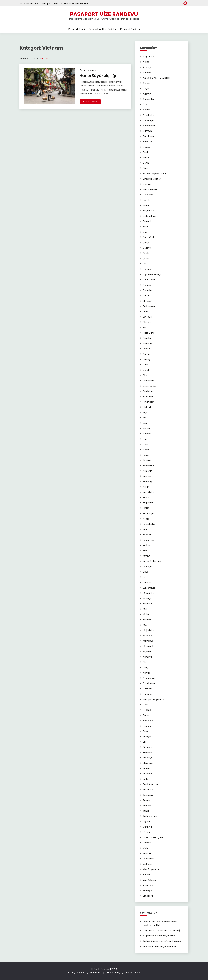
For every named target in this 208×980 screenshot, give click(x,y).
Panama (147, 694)
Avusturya (148, 120)
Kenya (146, 497)
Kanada (147, 476)
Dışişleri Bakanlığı (152, 274)
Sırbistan (147, 752)
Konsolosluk (149, 524)
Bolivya (147, 184)
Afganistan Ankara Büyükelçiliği (159, 936)
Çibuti (146, 258)
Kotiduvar (148, 545)
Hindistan (148, 396)
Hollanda (147, 407)
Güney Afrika (150, 386)
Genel (146, 370)
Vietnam (92, 70)
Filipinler (147, 338)
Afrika (146, 62)
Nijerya (146, 667)
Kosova (147, 535)
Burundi (147, 221)
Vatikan (147, 853)
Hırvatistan (149, 402)
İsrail (145, 439)
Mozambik (148, 646)
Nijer (145, 662)
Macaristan (149, 593)
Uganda (147, 821)
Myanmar (148, 651)
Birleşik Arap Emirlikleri (154, 173)
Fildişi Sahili (149, 333)
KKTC (146, 508)
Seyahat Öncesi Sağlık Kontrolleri (160, 946)
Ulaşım (146, 832)
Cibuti (146, 253)
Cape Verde (149, 237)
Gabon (146, 354)
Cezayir (147, 248)
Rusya (146, 731)
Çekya (146, 242)
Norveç (147, 673)
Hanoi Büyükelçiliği (98, 76)
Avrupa (147, 110)
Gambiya (147, 359)
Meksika (147, 620)
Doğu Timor (149, 280)
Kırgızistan (148, 503)
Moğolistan (149, 630)
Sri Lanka (148, 774)
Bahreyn (147, 131)
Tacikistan (148, 789)
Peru (145, 705)
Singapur (147, 747)
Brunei (146, 205)
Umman (147, 843)
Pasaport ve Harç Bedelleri (75, 3)
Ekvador (147, 301)
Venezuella (148, 859)
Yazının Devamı (90, 102)
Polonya (147, 710)
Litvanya (147, 577)
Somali (146, 768)
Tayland (147, 800)
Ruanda (147, 726)
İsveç (146, 444)
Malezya (147, 604)
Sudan (146, 779)
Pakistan (147, 689)
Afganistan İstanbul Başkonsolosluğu (162, 930)
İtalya (146, 455)
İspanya (147, 434)
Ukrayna (147, 827)
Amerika (147, 72)
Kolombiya (148, 513)
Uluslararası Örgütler (153, 837)
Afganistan (149, 56)
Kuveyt (147, 556)
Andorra (147, 83)
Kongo (146, 519)
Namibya (147, 657)
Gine (145, 375)
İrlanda (146, 428)
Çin (145, 264)
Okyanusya (149, 678)
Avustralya (148, 115)
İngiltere (147, 412)
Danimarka (148, 269)
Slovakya (148, 758)
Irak (145, 418)
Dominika (148, 290)
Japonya (147, 460)
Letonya (147, 566)
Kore (145, 529)
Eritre (146, 312)
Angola (147, 88)
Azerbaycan (149, 126)
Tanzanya (148, 795)
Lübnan (147, 582)
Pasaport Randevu (29, 3)
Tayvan (147, 805)
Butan (146, 226)
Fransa (146, 349)
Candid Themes (133, 972)
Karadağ (147, 481)
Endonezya (149, 306)
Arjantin (147, 94)
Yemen (146, 874)
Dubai (146, 295)
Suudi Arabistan (151, 784)
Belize (146, 157)
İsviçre (146, 450)
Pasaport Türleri (50, 3)
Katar (146, 487)
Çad (145, 232)
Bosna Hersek (150, 189)
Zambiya (147, 890)
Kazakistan (149, 492)
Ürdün (146, 848)
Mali (145, 609)
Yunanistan (148, 885)
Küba (145, 550)
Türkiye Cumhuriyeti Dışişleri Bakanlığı (162, 941)
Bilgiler (146, 168)
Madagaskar (149, 598)
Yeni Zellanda (150, 880)
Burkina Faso (149, 216)
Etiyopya (147, 322)
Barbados (148, 141)
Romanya (148, 720)
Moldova (147, 635)
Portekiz (147, 715)
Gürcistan (148, 391)
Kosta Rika (148, 540)
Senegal (147, 736)
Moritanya (148, 641)
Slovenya (148, 763)
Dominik (147, 285)
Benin (146, 163)
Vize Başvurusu (151, 869)
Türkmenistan (150, 816)
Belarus (147, 147)
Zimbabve (148, 896)
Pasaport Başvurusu (153, 699)
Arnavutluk (148, 99)
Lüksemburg (149, 588)
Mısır (145, 625)
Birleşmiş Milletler (152, 179)
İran (145, 423)
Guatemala (148, 381)
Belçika (147, 152)
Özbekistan (149, 683)
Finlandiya (148, 343)
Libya (146, 572)
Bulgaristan (149, 210)
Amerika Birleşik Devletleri (156, 78)
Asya (82, 70)
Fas (145, 327)
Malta (146, 614)
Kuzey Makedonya (153, 561)
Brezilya (147, 200)
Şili (144, 742)
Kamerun (147, 471)
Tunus (146, 811)
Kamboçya (148, 466)
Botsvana (148, 195)
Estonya (147, 317)
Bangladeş (148, 136)
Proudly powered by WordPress (84, 972)
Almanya (147, 67)
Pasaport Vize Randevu (104, 14)
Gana (146, 365)
